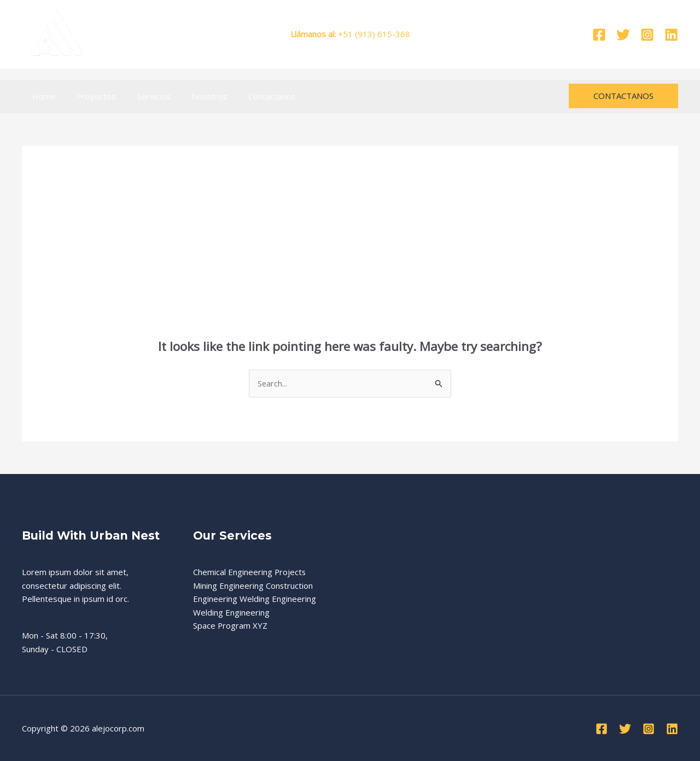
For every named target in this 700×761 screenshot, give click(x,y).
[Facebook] (599, 35)
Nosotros (194, 96)
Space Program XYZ (231, 626)
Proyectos (90, 96)
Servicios (142, 96)
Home (42, 96)
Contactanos (252, 96)
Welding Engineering (231, 613)
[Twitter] (623, 35)
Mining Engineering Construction (253, 586)
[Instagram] (647, 35)
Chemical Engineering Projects (250, 572)
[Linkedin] (671, 35)
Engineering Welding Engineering (255, 599)
